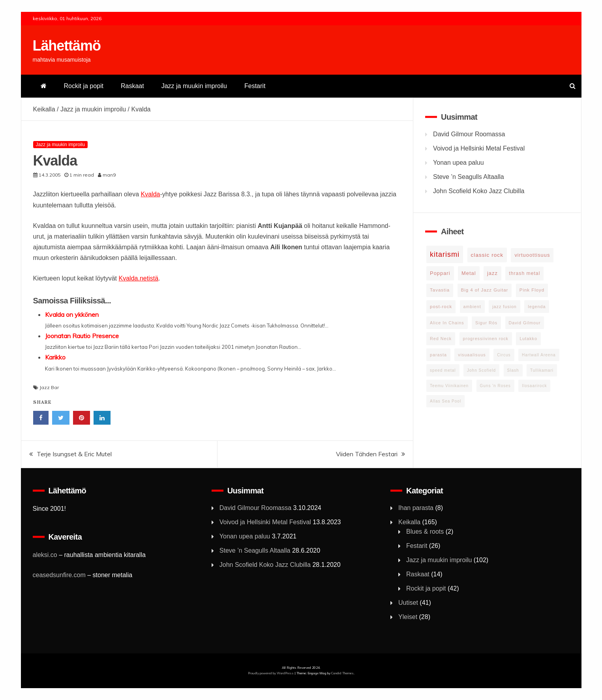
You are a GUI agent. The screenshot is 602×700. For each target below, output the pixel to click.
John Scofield (481, 370)
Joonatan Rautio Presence (82, 336)
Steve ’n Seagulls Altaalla (469, 177)
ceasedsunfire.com (59, 575)
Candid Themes (342, 673)
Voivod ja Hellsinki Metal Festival (479, 148)
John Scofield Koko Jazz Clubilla (479, 191)
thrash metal (524, 273)
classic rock (487, 255)
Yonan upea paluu (458, 163)
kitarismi (445, 254)
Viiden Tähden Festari (367, 454)
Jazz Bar (49, 387)
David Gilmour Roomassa (469, 134)
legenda (537, 307)
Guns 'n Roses (495, 386)
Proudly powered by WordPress (271, 673)
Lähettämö (67, 46)
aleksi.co (45, 555)
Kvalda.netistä (139, 278)
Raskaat (132, 86)
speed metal (443, 370)
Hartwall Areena (539, 355)
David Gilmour (525, 323)
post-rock (441, 307)
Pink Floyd (532, 290)
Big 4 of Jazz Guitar (485, 290)
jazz (492, 273)
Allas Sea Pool (445, 401)
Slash (513, 370)
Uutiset (408, 603)
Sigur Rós (486, 323)
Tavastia (440, 290)
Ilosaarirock (534, 386)
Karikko (55, 357)
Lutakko (528, 339)
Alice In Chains (447, 323)
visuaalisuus (472, 355)
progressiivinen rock (486, 339)
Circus (504, 355)
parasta (438, 355)
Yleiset (408, 617)
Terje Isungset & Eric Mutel (74, 454)
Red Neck (441, 339)
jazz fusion (504, 307)
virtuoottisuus (532, 255)
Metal (469, 273)
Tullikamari (542, 370)
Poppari (440, 273)
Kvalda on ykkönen (72, 314)
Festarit (255, 86)
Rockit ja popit (84, 86)
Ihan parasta (416, 508)
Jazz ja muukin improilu (194, 86)
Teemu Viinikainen (449, 386)
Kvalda (151, 194)
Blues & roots (425, 532)
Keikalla (44, 109)
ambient (472, 307)
